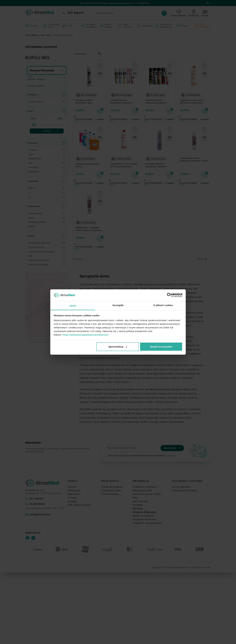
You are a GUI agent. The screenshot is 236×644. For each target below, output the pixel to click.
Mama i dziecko (106, 26)
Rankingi (137, 508)
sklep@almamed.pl (38, 515)
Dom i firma (145, 26)
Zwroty (72, 487)
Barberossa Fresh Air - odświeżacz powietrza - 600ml (194, 159)
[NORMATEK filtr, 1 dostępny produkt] (47, 172)
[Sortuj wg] (84, 54)
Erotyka (182, 26)
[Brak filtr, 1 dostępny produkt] (47, 163)
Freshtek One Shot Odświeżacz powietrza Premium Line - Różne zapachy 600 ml (159, 102)
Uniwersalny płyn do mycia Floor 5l (87, 165)
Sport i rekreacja (125, 26)
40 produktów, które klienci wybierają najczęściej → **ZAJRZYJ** (115, 3)
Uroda (67, 26)
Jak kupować (140, 501)
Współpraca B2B (142, 490)
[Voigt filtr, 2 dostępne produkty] (47, 154)
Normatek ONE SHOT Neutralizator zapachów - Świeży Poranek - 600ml (157, 165)
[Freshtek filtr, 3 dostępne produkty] (47, 150)
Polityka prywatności (144, 487)
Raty (135, 498)
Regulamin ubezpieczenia (147, 523)
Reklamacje (74, 490)
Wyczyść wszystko (36, 86)
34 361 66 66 (35, 504)
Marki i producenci (143, 516)
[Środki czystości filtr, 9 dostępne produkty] (47, 102)
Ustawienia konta (111, 490)
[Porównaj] (100, 74)
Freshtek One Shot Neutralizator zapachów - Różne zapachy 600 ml (122, 102)
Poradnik (138, 505)
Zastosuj (47, 131)
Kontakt (72, 501)
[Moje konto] (194, 13)
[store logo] (40, 12)
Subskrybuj (172, 448)
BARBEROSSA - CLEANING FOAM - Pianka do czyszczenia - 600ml (89, 229)
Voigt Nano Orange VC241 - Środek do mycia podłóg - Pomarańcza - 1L (193, 102)
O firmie (72, 498)
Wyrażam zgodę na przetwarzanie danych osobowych (137, 455)
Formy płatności (181, 487)
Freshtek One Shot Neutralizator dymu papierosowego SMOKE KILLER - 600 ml (89, 102)
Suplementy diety (52, 26)
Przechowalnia (110, 494)
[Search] (164, 13)
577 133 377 (73, 13)
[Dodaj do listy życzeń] (100, 65)
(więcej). (171, 455)
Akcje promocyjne (203, 26)
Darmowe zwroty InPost (147, 494)
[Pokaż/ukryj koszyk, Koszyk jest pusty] (205, 13)
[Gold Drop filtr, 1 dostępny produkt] (47, 167)
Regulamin (74, 494)
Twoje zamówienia (112, 487)
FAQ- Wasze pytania (79, 505)
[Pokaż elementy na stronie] (207, 259)
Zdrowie (31, 26)
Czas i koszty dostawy (185, 490)
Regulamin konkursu (144, 519)
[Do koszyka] (100, 111)
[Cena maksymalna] (47, 125)
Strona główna (32, 35)
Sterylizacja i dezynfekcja (164, 26)
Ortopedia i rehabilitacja (89, 26)
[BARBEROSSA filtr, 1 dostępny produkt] (47, 159)
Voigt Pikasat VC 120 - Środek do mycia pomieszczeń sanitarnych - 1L (124, 165)
